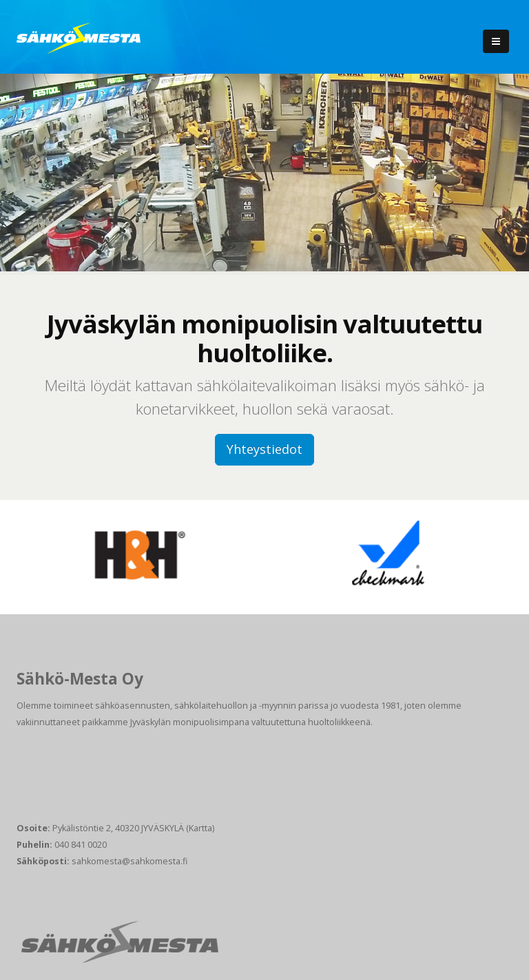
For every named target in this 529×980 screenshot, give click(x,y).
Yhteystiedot (264, 449)
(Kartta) (200, 828)
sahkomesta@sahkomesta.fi (129, 861)
